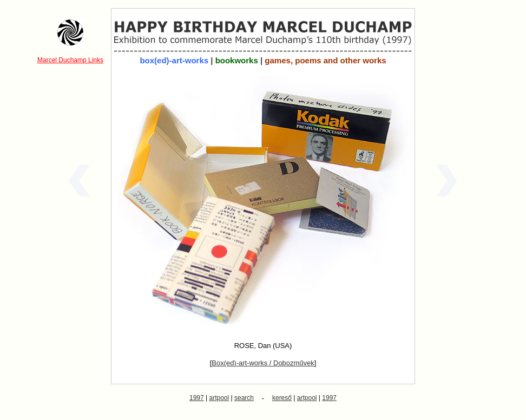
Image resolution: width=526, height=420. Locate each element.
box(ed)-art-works (174, 60)
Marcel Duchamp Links (70, 60)
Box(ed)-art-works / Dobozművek (263, 363)
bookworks (237, 60)
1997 (197, 398)
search (244, 398)
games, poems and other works (325, 60)
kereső (282, 398)
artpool (219, 398)
